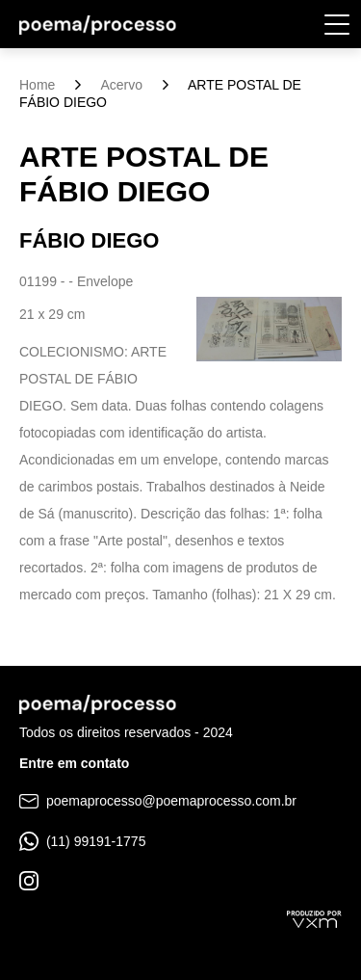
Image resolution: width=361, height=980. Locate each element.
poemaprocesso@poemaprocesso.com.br (158, 801)
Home (37, 85)
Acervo (121, 85)
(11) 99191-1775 (82, 841)
